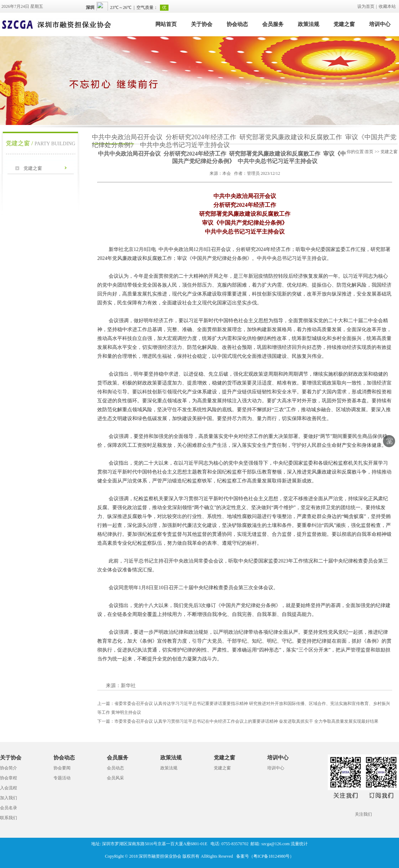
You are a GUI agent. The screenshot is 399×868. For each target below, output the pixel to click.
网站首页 (166, 24)
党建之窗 (344, 24)
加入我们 (9, 798)
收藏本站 (387, 6)
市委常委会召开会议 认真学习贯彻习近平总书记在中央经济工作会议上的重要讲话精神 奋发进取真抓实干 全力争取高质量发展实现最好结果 (238, 721)
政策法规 (309, 24)
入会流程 (9, 788)
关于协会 (202, 24)
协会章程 (9, 778)
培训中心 (380, 24)
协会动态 (237, 24)
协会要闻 (62, 768)
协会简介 (9, 768)
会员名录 (9, 808)
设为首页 (366, 6)
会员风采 (115, 778)
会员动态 (115, 768)
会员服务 (273, 24)
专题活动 (62, 778)
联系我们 (9, 818)
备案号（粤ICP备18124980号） (265, 856)
